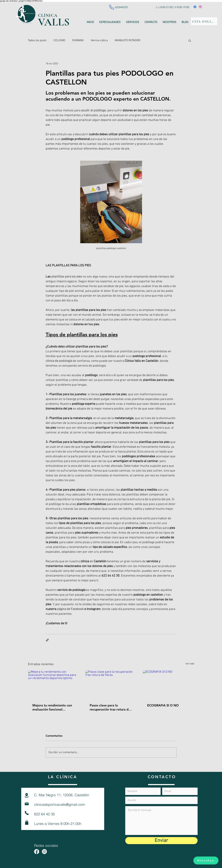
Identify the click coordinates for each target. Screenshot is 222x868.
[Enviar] (161, 841)
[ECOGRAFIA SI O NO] (168, 685)
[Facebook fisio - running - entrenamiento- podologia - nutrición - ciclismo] (37, 852)
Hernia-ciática (99, 40)
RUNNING (78, 40)
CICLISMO (59, 40)
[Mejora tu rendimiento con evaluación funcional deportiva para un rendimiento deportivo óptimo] (54, 685)
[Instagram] (200, 7)
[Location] (27, 795)
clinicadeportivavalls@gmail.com (60, 804)
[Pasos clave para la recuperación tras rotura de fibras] (111, 685)
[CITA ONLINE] (204, 21)
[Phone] (112, 7)
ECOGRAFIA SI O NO (163, 705)
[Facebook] (195, 7)
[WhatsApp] (206, 860)
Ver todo (190, 664)
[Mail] (27, 804)
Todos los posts (37, 40)
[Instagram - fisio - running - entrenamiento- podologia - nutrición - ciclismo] (44, 852)
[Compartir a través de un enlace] (47, 640)
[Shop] (27, 822)
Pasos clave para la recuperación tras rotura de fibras (110, 707)
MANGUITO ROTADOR (128, 40)
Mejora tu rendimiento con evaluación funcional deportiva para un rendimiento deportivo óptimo (52, 707)
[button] (190, 40)
